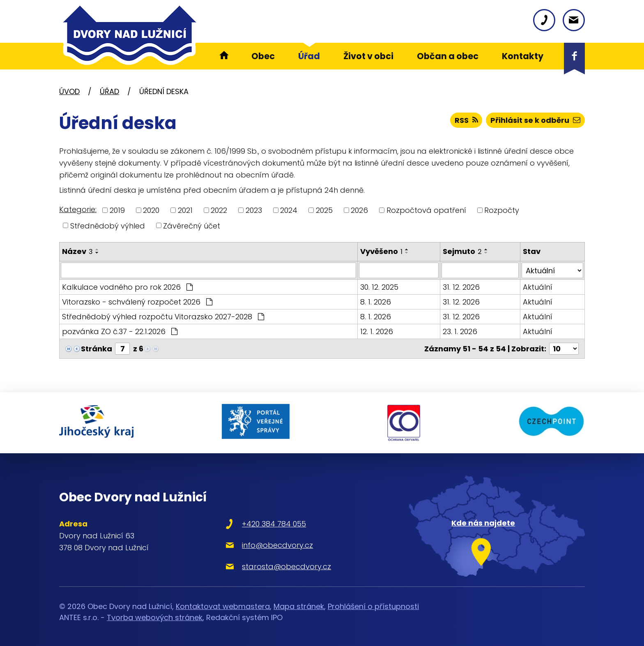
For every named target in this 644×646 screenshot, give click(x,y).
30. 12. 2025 (379, 287)
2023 (254, 210)
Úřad (109, 91)
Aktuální (538, 287)
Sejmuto (462, 251)
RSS (466, 120)
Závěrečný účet (192, 225)
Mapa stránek (299, 606)
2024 (289, 210)
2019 (117, 210)
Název (77, 251)
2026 (359, 210)
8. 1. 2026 (376, 302)
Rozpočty (502, 210)
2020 (151, 210)
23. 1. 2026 (460, 331)
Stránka (97, 349)
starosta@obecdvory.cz (286, 566)
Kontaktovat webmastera (223, 606)
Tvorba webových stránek (155, 617)
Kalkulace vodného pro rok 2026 (127, 287)
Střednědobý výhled (108, 225)
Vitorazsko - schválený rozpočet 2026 (137, 302)
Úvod (69, 91)
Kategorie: (78, 209)
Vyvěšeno (381, 251)
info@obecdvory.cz (277, 545)
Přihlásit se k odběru (535, 120)
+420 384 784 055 (274, 524)
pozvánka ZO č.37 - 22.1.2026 (120, 331)
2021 (185, 210)
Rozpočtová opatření (426, 210)
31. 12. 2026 (461, 287)
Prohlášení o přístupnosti (373, 606)
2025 (324, 210)
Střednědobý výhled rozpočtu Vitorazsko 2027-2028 (163, 317)
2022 (219, 210)
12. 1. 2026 (377, 331)
